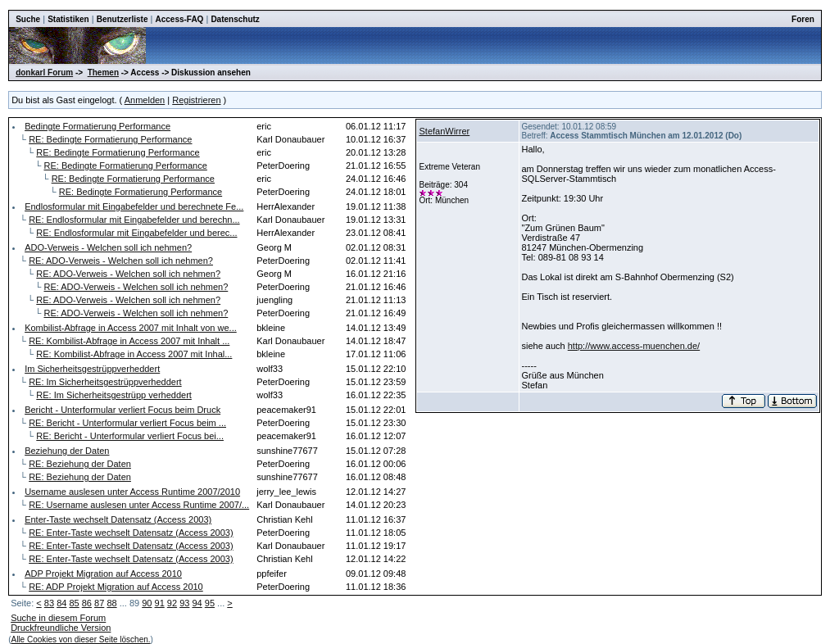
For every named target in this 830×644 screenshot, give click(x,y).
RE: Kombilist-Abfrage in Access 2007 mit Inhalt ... (129, 341)
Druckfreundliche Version (61, 628)
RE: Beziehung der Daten (80, 464)
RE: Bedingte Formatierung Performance (110, 139)
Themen (103, 73)
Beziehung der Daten (67, 451)
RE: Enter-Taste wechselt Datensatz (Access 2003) (131, 533)
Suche (28, 19)
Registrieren (196, 100)
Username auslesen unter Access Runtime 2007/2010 (132, 492)
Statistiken (68, 19)
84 (61, 603)
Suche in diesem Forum (58, 618)
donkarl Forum (44, 73)
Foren (803, 19)
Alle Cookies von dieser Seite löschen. (80, 639)
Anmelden (145, 100)
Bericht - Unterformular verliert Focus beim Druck (122, 410)
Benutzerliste (122, 19)
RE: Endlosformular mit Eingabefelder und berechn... (134, 220)
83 (49, 603)
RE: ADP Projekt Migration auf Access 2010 (116, 587)
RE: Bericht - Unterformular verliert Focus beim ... (127, 423)
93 (184, 603)
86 (87, 603)
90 (147, 603)
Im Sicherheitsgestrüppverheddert (92, 369)
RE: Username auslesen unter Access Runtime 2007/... (139, 505)
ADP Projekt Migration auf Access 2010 (103, 574)
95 (210, 603)
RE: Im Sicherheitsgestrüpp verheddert (114, 395)
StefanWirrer (444, 131)
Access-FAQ (179, 19)
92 (172, 603)
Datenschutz (235, 19)
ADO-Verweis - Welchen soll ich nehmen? (108, 247)
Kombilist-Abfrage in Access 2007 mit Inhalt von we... (131, 328)
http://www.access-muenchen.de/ (634, 346)
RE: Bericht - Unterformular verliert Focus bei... (130, 436)
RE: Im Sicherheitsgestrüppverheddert (105, 382)
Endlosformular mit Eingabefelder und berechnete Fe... (134, 206)
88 (111, 603)
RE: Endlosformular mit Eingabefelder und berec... (136, 233)
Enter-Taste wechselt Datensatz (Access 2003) (118, 519)
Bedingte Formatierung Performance (98, 126)
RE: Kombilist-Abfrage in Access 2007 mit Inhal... (134, 354)
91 (160, 603)
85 (74, 603)
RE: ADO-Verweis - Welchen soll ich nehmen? (121, 261)
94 (197, 603)
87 (99, 603)
